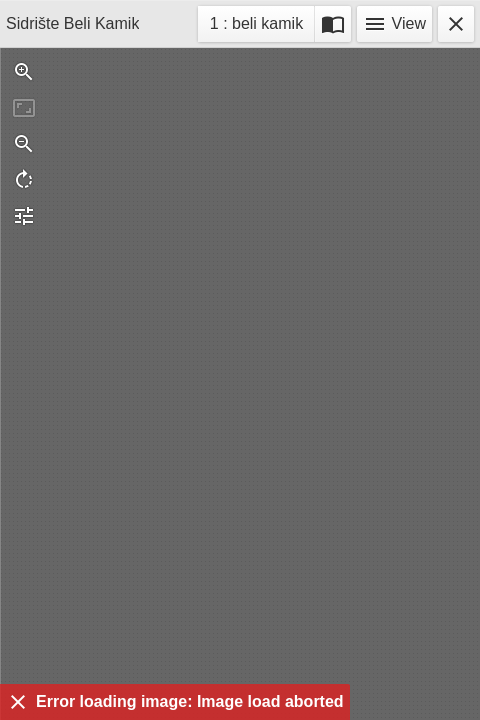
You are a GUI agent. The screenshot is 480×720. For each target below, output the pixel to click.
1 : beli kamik (256, 26)
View (394, 24)
